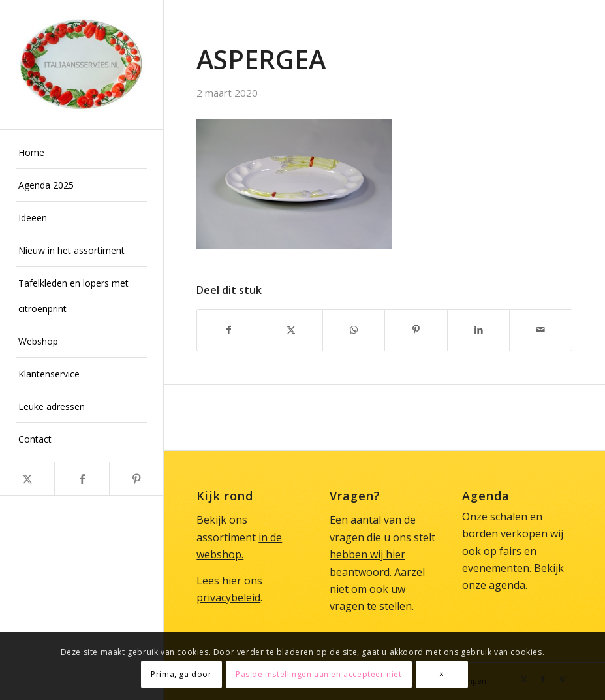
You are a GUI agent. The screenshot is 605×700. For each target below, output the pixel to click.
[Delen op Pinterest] (416, 330)
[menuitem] (82, 153)
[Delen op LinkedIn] (479, 330)
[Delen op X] (291, 330)
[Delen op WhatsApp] (354, 330)
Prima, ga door (181, 674)
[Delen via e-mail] (541, 330)
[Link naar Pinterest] (136, 479)
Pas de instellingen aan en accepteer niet (319, 674)
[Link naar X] (27, 479)
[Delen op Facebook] (228, 330)
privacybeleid (228, 597)
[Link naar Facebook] (81, 479)
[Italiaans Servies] (82, 65)
